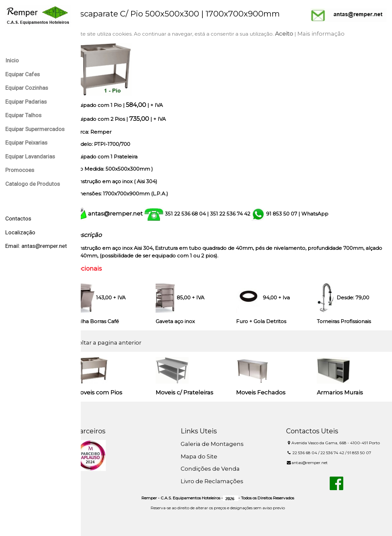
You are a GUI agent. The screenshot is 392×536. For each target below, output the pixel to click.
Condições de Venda (217, 469)
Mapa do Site (206, 456)
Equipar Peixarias (26, 143)
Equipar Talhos (23, 115)
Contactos (18, 218)
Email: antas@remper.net (36, 246)
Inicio (12, 60)
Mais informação (332, 34)
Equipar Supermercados (35, 129)
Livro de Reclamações (219, 481)
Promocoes (20, 170)
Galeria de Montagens (219, 444)
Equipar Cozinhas (27, 88)
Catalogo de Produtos (33, 184)
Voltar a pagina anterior (119, 343)
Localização (20, 232)
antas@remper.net (127, 214)
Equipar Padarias (26, 102)
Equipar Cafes (23, 74)
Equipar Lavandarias (30, 156)
